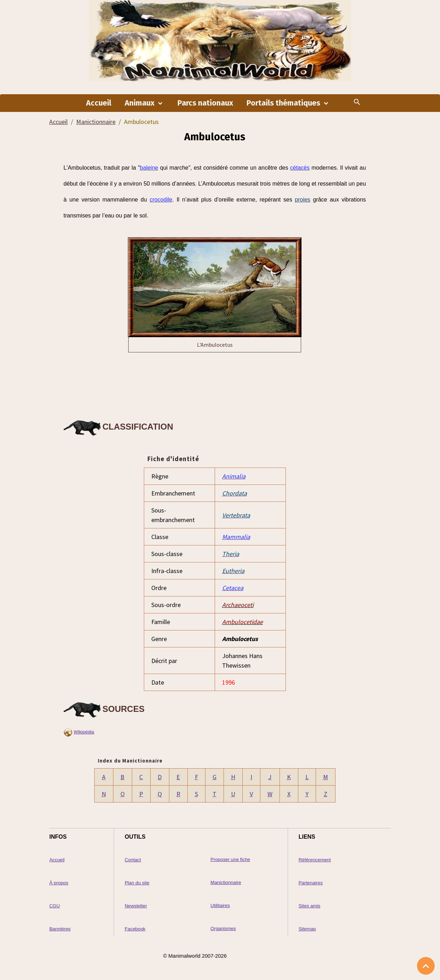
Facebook (135, 929)
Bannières (60, 929)
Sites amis (309, 906)
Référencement (315, 860)
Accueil (99, 103)
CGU (55, 906)
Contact (133, 860)
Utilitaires (220, 905)
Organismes (223, 928)
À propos (59, 883)
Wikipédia (84, 732)
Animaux (140, 103)
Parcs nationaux (205, 103)
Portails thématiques (284, 103)
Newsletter (136, 906)
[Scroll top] (426, 966)
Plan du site (137, 883)
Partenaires (311, 883)
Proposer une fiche (230, 859)
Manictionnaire (96, 122)
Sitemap (307, 929)
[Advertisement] (215, 384)
